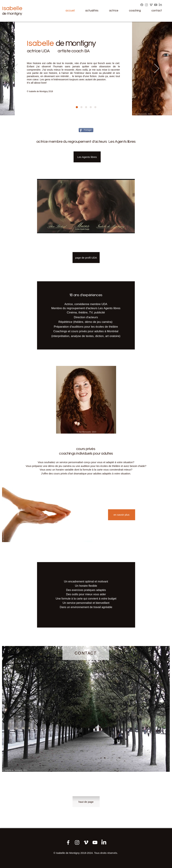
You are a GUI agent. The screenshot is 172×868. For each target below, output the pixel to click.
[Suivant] (157, 69)
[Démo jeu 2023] (86, 842)
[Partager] (86, 130)
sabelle (13, 8)
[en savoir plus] (122, 515)
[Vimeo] (151, 5)
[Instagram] (146, 5)
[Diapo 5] (91, 107)
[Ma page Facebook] (68, 842)
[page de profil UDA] (86, 258)
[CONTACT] (86, 653)
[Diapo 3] (95, 107)
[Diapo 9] (86, 107)
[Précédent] (15, 69)
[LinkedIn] (160, 5)
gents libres (113, 308)
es (102, 308)
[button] (95, 11)
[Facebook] (142, 5)
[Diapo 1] (77, 107)
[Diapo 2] (81, 107)
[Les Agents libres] (87, 157)
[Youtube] (156, 5)
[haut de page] (86, 802)
